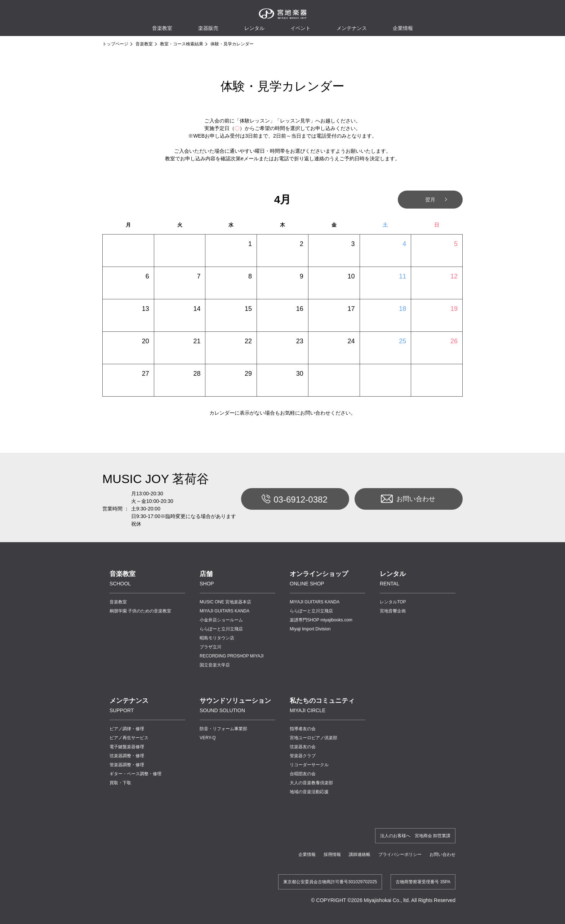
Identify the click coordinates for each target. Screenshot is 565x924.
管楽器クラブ (303, 756)
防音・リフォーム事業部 (223, 729)
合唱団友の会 (303, 774)
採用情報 (332, 854)
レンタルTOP (393, 602)
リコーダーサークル (309, 765)
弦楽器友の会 (303, 747)
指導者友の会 (303, 729)
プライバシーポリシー (400, 854)
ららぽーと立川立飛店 (221, 629)
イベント (301, 28)
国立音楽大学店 (215, 665)
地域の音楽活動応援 (309, 792)
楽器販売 (208, 28)
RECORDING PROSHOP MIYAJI (232, 656)
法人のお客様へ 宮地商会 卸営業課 (415, 836)
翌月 (430, 200)
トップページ (115, 44)
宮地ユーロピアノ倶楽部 (313, 738)
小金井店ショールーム (221, 620)
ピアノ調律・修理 (127, 729)
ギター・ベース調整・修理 (135, 774)
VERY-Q (208, 738)
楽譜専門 (321, 620)
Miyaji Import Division (310, 629)
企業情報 (307, 854)
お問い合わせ (408, 499)
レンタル (254, 28)
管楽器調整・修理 (127, 765)
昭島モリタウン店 (217, 638)
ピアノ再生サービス (129, 738)
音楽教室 (144, 44)
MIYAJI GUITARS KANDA (224, 611)
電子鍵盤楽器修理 (127, 747)
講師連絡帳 (360, 854)
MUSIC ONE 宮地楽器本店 (225, 602)
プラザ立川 (210, 647)
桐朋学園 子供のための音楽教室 (140, 611)
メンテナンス (352, 28)
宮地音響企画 (393, 611)
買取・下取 (120, 783)
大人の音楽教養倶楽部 (311, 783)
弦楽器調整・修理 (127, 756)
